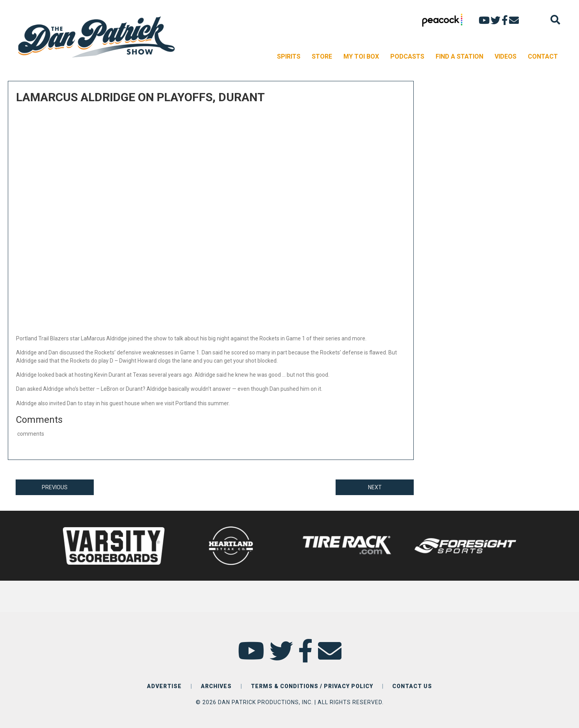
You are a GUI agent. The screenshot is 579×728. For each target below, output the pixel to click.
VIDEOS (506, 56)
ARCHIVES (216, 686)
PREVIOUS (55, 487)
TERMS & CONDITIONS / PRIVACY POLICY (312, 686)
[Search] (555, 20)
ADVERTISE (164, 686)
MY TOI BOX (361, 56)
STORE (322, 56)
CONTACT (543, 56)
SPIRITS (289, 56)
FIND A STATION (459, 56)
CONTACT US (412, 686)
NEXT (375, 487)
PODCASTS (407, 56)
